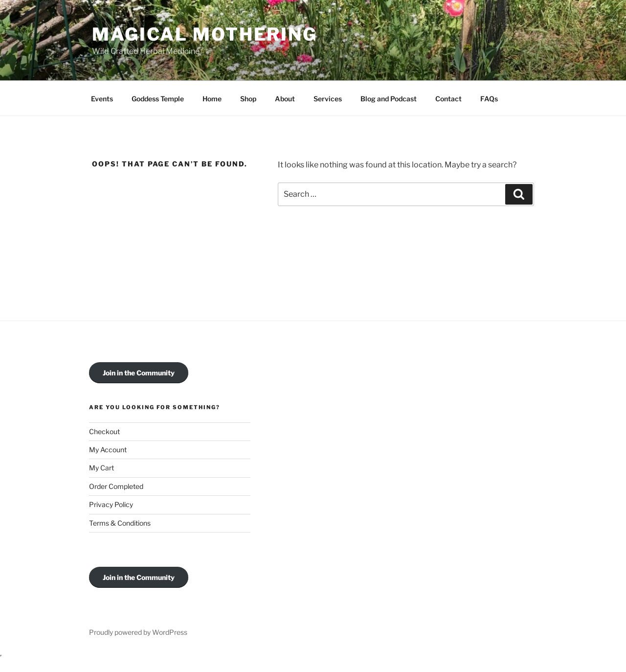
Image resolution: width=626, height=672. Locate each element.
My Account (108, 450)
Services (328, 99)
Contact (448, 99)
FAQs (489, 99)
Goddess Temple (158, 99)
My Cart (101, 468)
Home (212, 99)
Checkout (104, 431)
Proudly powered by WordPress (138, 632)
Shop (248, 99)
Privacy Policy (111, 504)
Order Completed (116, 486)
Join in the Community (139, 373)
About (285, 99)
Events (102, 99)
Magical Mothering (205, 34)
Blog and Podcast (389, 99)
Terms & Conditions (120, 523)
